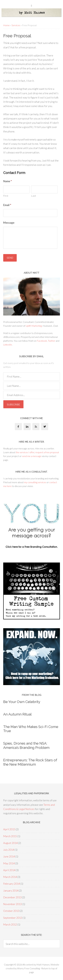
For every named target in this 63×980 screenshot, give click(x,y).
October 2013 (11, 911)
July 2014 (9, 850)
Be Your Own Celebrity (22, 702)
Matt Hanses (43, 964)
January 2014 (11, 891)
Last (34, 196)
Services (16, 25)
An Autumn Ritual (17, 714)
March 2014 (10, 877)
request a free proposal (47, 452)
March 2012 (10, 924)
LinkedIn (8, 345)
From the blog (32, 695)
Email (7, 205)
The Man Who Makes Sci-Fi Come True (31, 729)
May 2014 (9, 863)
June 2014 (9, 856)
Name (8, 181)
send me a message (32, 456)
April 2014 (9, 870)
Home (6, 25)
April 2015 (9, 829)
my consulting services (35, 482)
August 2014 (10, 843)
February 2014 (12, 884)
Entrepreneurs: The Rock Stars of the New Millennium (30, 762)
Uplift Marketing (34, 326)
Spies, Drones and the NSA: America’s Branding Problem (26, 745)
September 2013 (13, 918)
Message (9, 223)
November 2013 (12, 904)
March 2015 (10, 836)
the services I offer (25, 452)
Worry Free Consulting (28, 968)
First (6, 196)
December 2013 (12, 897)
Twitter (52, 341)
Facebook (42, 341)
